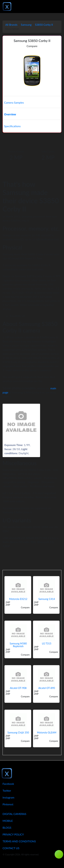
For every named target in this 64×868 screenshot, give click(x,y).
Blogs (7, 828)
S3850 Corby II (44, 25)
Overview (10, 114)
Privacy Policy (13, 834)
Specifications (12, 126)
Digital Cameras (14, 814)
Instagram (8, 797)
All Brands (11, 25)
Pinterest (8, 804)
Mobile (8, 821)
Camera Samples (14, 102)
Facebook (8, 784)
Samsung (26, 25)
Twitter (7, 791)
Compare (32, 46)
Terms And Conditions (19, 841)
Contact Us (11, 848)
